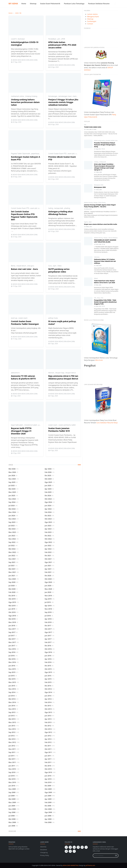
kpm (55, 266)
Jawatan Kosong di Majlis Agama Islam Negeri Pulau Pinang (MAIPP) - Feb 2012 (100, 206)
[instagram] (114, 4)
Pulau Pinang (102, 202)
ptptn (40, 425)
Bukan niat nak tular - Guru (24, 269)
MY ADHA (13, 4)
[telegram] (66, 847)
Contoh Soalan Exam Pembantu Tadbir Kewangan (25, 323)
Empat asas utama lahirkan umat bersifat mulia (101, 224)
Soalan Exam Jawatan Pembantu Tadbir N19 (59, 430)
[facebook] (112, 4)
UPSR (63, 39)
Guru (50, 266)
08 (20, 13)
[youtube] (82, 847)
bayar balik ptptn (17, 425)
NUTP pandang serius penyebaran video (59, 270)
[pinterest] (78, 847)
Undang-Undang (31, 96)
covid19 (14, 39)
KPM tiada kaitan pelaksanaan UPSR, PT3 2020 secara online (62, 45)
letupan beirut (71, 373)
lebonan (51, 373)
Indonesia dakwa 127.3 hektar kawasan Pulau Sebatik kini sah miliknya (105, 261)
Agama (86, 222)
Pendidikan (53, 39)
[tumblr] (70, 847)
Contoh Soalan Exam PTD (58, 154)
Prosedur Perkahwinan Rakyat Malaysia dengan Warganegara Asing (105, 145)
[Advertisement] (101, 442)
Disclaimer (44, 850)
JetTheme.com (90, 865)
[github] (74, 851)
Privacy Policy (45, 855)
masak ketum (21, 266)
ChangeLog (44, 852)
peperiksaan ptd (37, 154)
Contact (90, 24)
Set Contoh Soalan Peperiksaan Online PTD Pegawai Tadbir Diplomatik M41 (24, 216)
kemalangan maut (65, 96)
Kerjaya (96, 202)
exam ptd (71, 154)
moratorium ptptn (31, 425)
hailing (51, 208)
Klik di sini (99, 360)
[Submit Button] (116, 856)
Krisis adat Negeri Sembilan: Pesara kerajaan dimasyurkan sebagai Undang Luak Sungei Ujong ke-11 (104, 167)
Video (60, 266)
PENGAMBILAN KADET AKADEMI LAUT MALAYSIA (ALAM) (105, 241)
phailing (67, 208)
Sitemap (90, 19)
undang (96, 162)
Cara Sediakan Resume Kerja (107, 423)
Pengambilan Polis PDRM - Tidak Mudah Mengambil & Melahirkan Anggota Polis (105, 302)
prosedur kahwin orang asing (113, 141)
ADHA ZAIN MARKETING (71, 865)
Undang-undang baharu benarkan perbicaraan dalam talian (25, 102)
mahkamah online (18, 96)
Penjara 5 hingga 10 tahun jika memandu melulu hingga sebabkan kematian (63, 102)
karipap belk (59, 208)
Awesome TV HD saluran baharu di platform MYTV (23, 377)
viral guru (31, 266)
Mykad (96, 278)
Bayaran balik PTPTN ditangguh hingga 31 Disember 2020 (21, 431)
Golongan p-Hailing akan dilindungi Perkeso (61, 213)
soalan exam (23, 318)
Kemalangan (53, 96)
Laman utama (92, 14)
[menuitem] (24, 4)
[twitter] (66, 851)
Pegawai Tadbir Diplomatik (21, 154)
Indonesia (97, 257)
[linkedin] (74, 847)
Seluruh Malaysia (113, 238)
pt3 (59, 39)
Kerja (99, 298)
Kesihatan (21, 39)
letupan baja (60, 373)
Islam (90, 222)
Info (85, 125)
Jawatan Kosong (89, 202)
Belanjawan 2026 (99, 185)
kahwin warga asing (100, 141)
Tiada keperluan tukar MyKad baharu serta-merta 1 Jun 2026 (105, 282)
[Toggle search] (118, 4)
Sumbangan (92, 21)
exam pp (14, 318)
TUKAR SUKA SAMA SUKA (93, 127)
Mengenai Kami (93, 17)
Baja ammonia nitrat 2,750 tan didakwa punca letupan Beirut (63, 377)
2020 (17, 13)
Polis (102, 298)
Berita (13, 266)
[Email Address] (103, 856)
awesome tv (15, 373)
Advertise (43, 847)
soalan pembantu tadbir (67, 425)
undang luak (102, 162)
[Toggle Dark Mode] (116, 4)
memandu (76, 96)
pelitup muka (53, 318)
